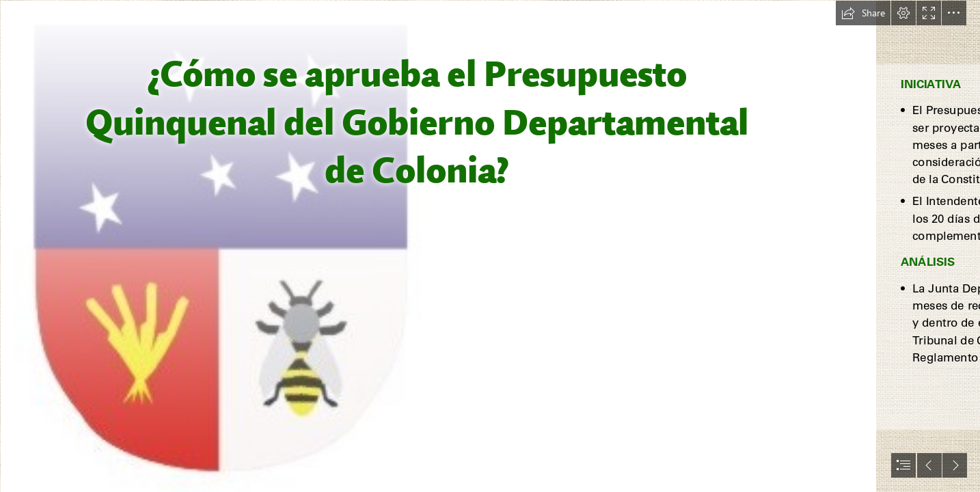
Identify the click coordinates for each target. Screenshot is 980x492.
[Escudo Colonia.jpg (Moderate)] (438, 246)
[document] (490, 246)
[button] (863, 13)
